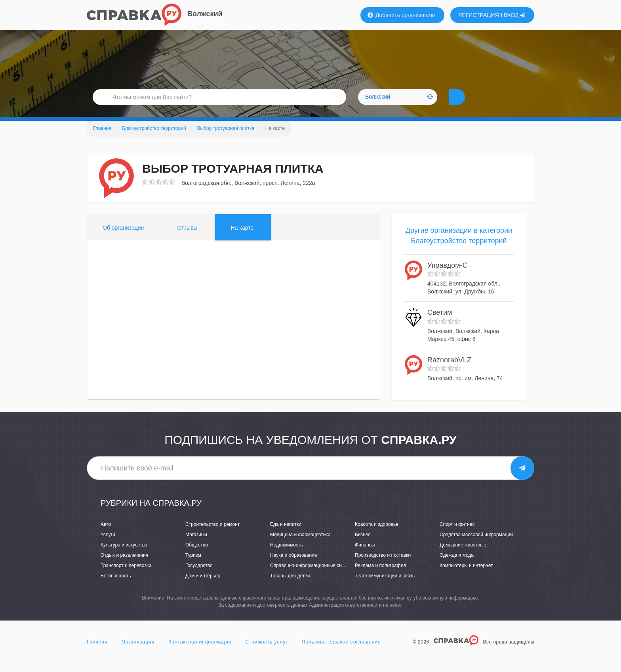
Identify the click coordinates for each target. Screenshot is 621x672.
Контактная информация (200, 654)
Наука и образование (293, 567)
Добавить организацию (401, 15)
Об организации (123, 240)
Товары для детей (290, 588)
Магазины (196, 546)
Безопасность (116, 588)
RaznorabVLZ (449, 372)
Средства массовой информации (476, 546)
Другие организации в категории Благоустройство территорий (459, 247)
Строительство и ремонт (212, 536)
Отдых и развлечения (124, 567)
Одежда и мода (457, 567)
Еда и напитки (286, 536)
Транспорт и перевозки (126, 577)
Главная (97, 654)
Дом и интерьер (203, 588)
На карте (242, 240)
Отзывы (187, 240)
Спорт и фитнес (457, 536)
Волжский (205, 14)
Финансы (365, 557)
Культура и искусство (124, 557)
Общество (197, 557)
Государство (199, 577)
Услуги (108, 546)
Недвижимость (287, 557)
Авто (106, 536)
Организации (138, 654)
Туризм (193, 567)
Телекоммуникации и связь (385, 588)
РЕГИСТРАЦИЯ (479, 15)
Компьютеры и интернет (466, 577)
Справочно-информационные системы (313, 577)
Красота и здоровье (377, 536)
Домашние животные (463, 557)
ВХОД (515, 15)
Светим (440, 324)
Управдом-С (448, 277)
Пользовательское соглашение (341, 654)
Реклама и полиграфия (380, 577)
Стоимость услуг (267, 654)
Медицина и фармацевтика (300, 546)
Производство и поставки (383, 567)
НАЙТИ (471, 105)
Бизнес (363, 546)
